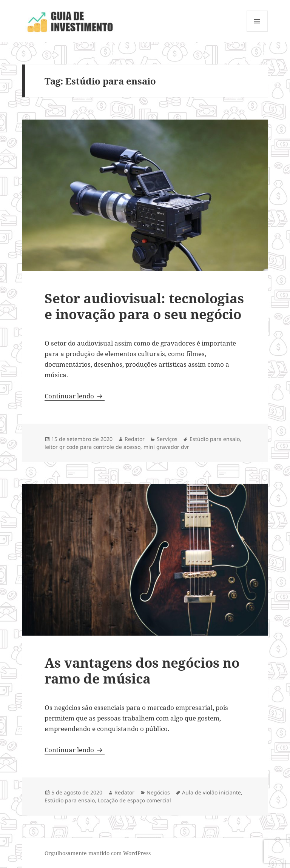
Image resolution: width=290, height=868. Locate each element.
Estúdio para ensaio (215, 439)
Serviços (167, 439)
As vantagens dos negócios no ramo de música (142, 671)
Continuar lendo (75, 396)
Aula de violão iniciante (211, 792)
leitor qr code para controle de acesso (93, 447)
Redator (135, 439)
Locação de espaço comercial (134, 800)
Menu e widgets (257, 31)
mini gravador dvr (166, 447)
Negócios (158, 792)
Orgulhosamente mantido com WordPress (98, 853)
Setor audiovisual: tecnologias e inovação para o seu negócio (144, 306)
